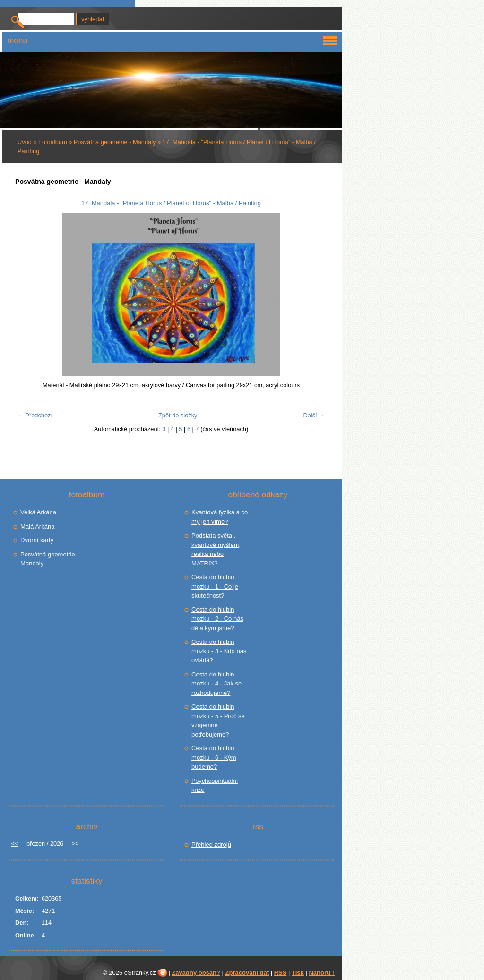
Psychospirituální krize (215, 785)
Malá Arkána (37, 526)
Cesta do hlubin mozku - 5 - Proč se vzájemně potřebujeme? (218, 720)
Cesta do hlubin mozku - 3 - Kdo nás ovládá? (219, 651)
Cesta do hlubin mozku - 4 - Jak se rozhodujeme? (216, 684)
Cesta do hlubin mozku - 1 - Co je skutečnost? (215, 586)
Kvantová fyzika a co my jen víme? (220, 517)
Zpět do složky (178, 415)
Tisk (298, 973)
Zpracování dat (247, 973)
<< (14, 844)
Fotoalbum (52, 142)
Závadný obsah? (196, 973)
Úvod (25, 142)
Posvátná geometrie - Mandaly (116, 142)
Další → (314, 415)
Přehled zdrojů (211, 845)
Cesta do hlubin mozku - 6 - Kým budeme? (214, 757)
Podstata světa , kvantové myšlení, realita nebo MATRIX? (216, 549)
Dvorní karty (37, 540)
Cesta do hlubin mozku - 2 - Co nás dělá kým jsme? (217, 619)
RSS (281, 973)
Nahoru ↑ (322, 973)
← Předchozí (35, 415)
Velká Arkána (38, 512)
